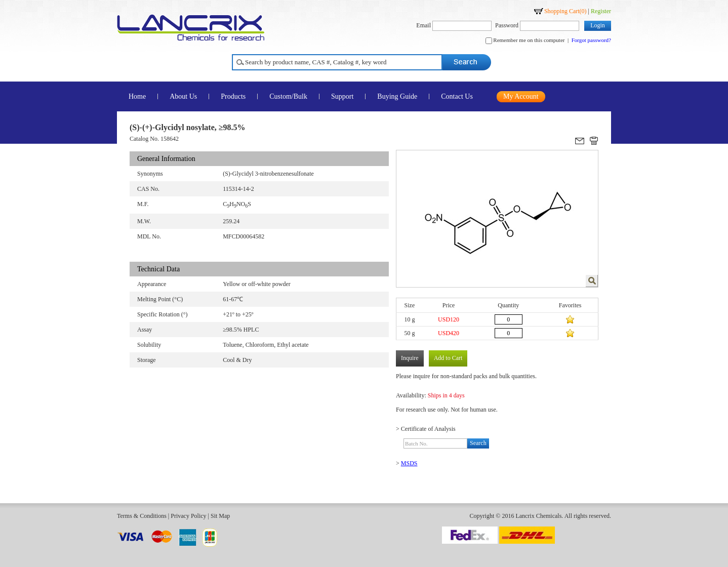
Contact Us (457, 96)
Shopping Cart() (565, 11)
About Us (183, 96)
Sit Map (220, 516)
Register (601, 11)
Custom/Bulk (288, 96)
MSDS (409, 463)
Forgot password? (591, 40)
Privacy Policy (188, 516)
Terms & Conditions (142, 516)
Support (342, 96)
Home (137, 96)
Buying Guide (397, 96)
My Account (521, 96)
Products (233, 96)
